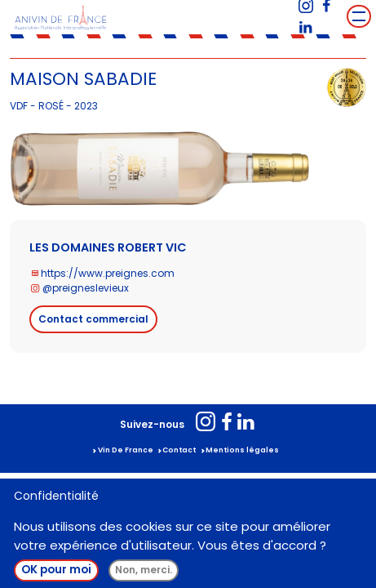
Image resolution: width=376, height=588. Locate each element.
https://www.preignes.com (108, 273)
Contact (179, 450)
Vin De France (126, 450)
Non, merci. (144, 570)
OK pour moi (56, 570)
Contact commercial (93, 319)
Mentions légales (242, 450)
